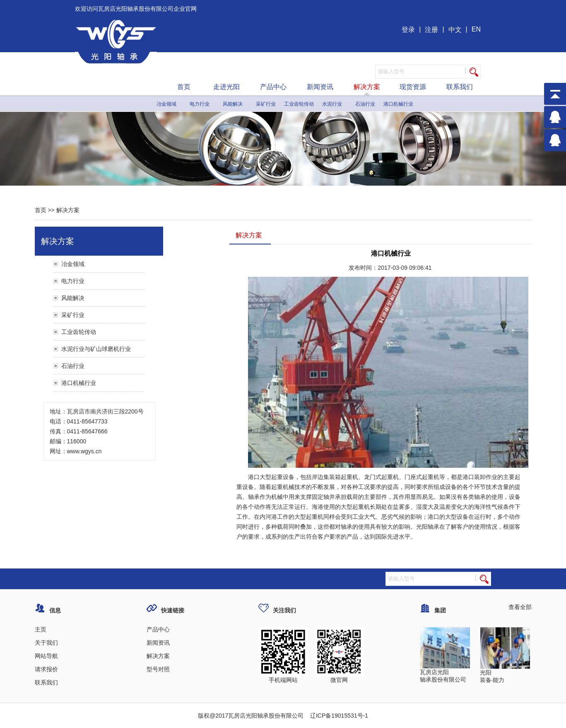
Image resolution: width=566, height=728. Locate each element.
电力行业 (200, 104)
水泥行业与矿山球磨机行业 (96, 349)
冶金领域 (166, 104)
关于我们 (46, 643)
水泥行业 (332, 104)
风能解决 (233, 104)
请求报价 (46, 669)
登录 (408, 30)
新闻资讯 (320, 87)
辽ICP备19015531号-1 (338, 716)
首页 (184, 87)
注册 (431, 30)
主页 (41, 629)
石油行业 (365, 104)
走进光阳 (226, 87)
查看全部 (520, 607)
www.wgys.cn (84, 451)
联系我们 (460, 87)
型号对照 (158, 669)
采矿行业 (266, 104)
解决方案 (367, 87)
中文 (455, 30)
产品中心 (273, 87)
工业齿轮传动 (299, 104)
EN (476, 29)
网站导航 (46, 656)
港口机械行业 (398, 104)
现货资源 (413, 87)
